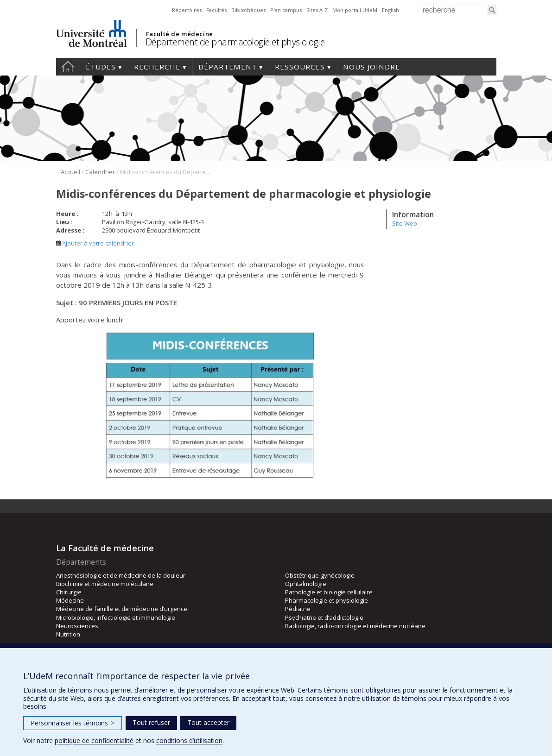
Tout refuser (151, 722)
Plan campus (286, 10)
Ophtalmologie (306, 584)
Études (101, 67)
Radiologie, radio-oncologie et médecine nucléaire (355, 626)
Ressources (300, 67)
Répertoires (187, 10)
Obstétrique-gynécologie (320, 575)
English (390, 10)
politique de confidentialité (94, 740)
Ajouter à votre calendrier (95, 243)
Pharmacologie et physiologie (327, 600)
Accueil (68, 67)
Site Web (405, 223)
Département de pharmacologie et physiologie (235, 42)
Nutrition (68, 634)
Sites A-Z (317, 10)
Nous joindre (371, 67)
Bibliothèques (248, 10)
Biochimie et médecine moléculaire (105, 584)
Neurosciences (77, 626)
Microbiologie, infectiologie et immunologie (116, 617)
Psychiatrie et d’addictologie (324, 617)
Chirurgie (69, 592)
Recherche (157, 67)
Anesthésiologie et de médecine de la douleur (121, 575)
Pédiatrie (298, 609)
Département (228, 67)
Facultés (216, 10)
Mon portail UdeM (355, 10)
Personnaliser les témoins (73, 723)
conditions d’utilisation (189, 740)
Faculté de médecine (180, 34)
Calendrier (100, 172)
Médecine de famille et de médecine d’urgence (122, 609)
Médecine (70, 600)
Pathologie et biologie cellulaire (329, 592)
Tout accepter (208, 722)
